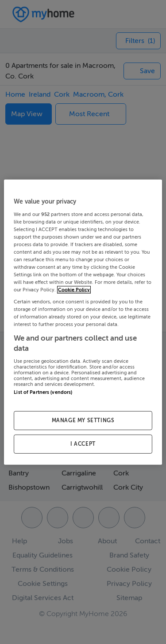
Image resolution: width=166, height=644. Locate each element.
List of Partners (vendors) (43, 392)
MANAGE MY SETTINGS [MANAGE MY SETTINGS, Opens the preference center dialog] (83, 420)
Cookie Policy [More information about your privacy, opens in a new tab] (74, 290)
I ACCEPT (83, 444)
